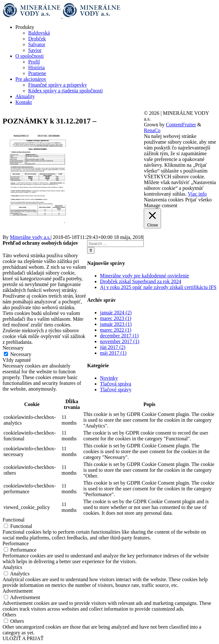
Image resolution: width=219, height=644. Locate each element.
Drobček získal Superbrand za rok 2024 (141, 281)
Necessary (21, 354)
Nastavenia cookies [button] (164, 200)
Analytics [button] (12, 567)
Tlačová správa (115, 384)
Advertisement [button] (18, 591)
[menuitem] (116, 39)
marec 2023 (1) (116, 318)
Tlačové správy (116, 390)
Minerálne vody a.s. (30, 237)
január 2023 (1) (116, 324)
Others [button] (9, 615)
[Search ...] (115, 244)
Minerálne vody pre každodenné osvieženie (144, 276)
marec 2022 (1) (116, 330)
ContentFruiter (181, 125)
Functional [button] (13, 520)
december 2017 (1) (119, 336)
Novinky (109, 378)
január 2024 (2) (116, 313)
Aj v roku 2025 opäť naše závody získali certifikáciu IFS (158, 287)
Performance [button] (16, 543)
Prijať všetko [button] (198, 200)
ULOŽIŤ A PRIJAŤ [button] (23, 638)
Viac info (197, 194)
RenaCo (152, 130)
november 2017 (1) (120, 341)
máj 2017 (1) (113, 353)
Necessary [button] (13, 348)
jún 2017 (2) (113, 347)
